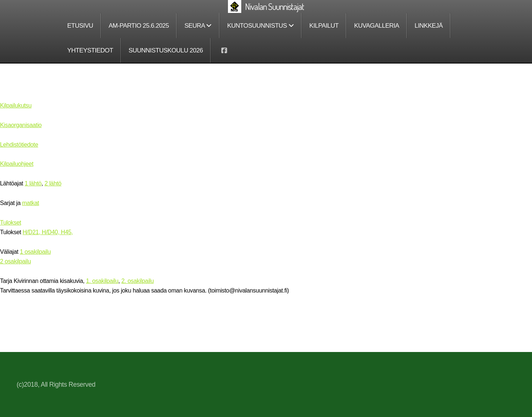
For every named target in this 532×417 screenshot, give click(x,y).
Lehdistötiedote (19, 145)
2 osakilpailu (15, 261)
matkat (31, 203)
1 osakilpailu (35, 252)
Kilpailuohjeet (17, 164)
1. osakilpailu (102, 281)
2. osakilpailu (138, 281)
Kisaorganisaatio (21, 125)
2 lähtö (53, 183)
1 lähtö (33, 183)
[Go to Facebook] (224, 51)
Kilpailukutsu (16, 105)
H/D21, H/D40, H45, (48, 232)
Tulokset (11, 223)
